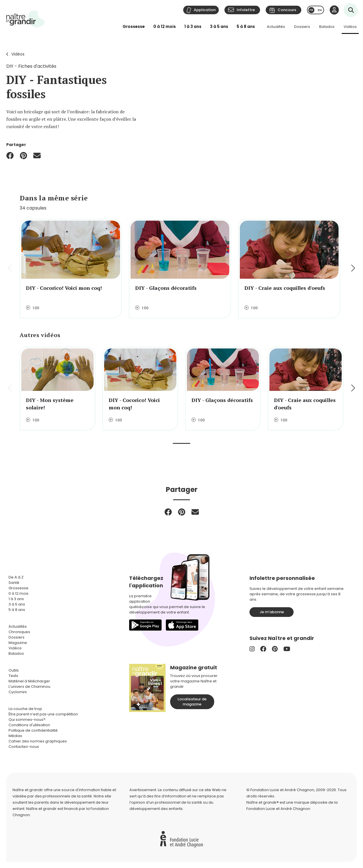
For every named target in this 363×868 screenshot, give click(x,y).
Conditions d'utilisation (29, 725)
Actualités (276, 27)
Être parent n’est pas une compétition (43, 714)
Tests (13, 676)
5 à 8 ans (246, 26)
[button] (353, 269)
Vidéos (350, 27)
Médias (15, 736)
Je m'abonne (272, 612)
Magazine (18, 643)
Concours (287, 10)
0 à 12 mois (165, 26)
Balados (327, 27)
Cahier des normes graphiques (38, 741)
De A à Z (16, 577)
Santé (14, 583)
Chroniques (19, 632)
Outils (14, 670)
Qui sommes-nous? (27, 720)
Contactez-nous (24, 747)
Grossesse (134, 26)
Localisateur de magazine (192, 702)
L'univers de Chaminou (29, 687)
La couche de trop (25, 709)
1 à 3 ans (193, 26)
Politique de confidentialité (33, 730)
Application (205, 10)
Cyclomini (18, 692)
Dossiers (302, 27)
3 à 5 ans (219, 26)
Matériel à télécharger (29, 681)
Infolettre (246, 10)
